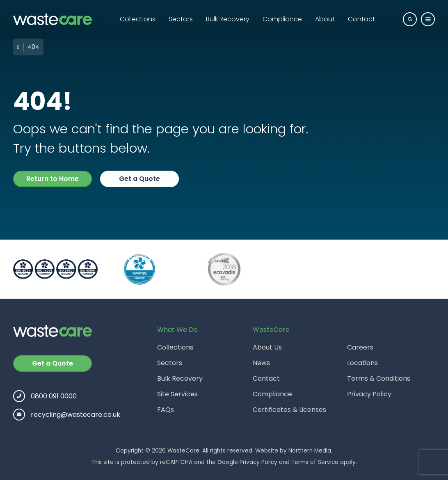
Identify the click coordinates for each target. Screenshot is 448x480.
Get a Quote (139, 179)
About (325, 19)
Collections (138, 19)
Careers (360, 347)
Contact (361, 19)
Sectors (181, 19)
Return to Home (53, 179)
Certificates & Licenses (289, 410)
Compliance (282, 19)
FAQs (166, 410)
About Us (267, 347)
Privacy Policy (369, 394)
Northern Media (310, 451)
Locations (362, 363)
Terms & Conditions (379, 378)
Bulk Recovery (228, 19)
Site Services (177, 394)
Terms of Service (315, 462)
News (261, 363)
